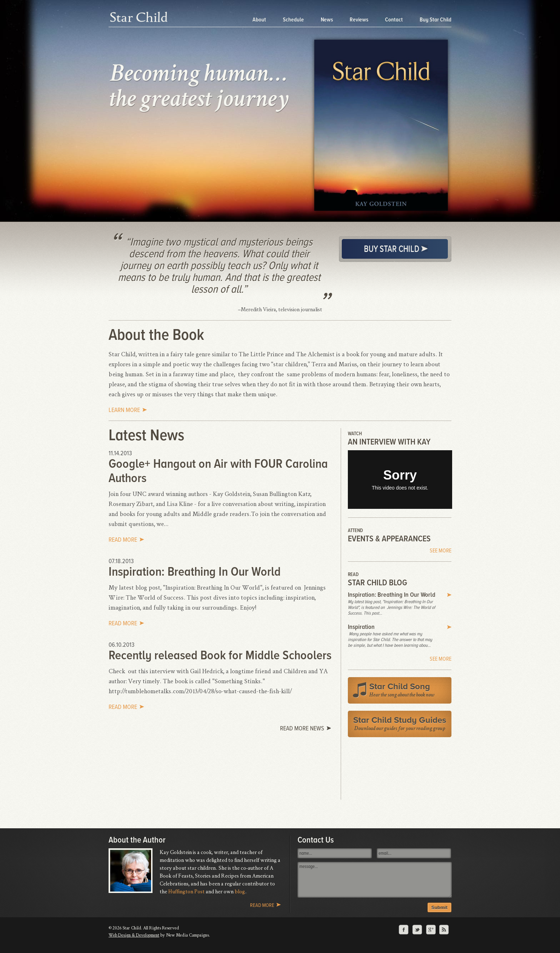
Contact (394, 20)
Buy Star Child (436, 20)
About (260, 20)
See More (441, 551)
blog (240, 891)
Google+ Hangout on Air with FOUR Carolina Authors (218, 471)
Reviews (359, 20)
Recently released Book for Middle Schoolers (220, 655)
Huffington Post (186, 891)
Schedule (294, 20)
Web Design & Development (134, 935)
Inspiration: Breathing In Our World (195, 572)
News (327, 20)
